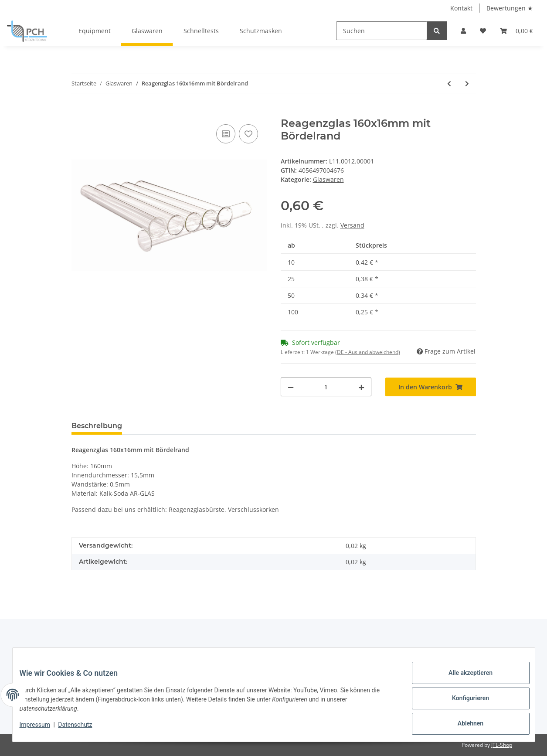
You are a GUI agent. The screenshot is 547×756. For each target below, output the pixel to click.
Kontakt (461, 8)
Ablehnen (464, 725)
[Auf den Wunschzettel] (248, 134)
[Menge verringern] (291, 387)
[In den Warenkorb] (78, 112)
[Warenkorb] (516, 31)
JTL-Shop (502, 745)
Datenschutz (82, 729)
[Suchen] (382, 31)
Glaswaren (328, 179)
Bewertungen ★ (510, 8)
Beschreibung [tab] (97, 426)
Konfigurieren (464, 702)
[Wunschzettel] (483, 31)
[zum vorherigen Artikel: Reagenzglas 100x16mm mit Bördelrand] (449, 83)
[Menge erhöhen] (361, 387)
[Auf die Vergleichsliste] (226, 134)
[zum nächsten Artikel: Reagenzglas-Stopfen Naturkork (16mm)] (467, 83)
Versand (352, 225)
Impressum (42, 729)
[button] (463, 31)
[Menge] (326, 387)
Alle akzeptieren (464, 680)
